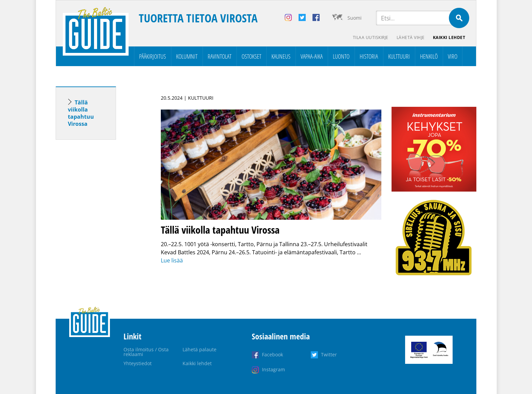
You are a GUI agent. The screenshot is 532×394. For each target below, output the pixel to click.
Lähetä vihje (411, 37)
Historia (369, 56)
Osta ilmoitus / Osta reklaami (146, 352)
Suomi (355, 18)
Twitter (329, 354)
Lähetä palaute (199, 349)
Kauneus (281, 56)
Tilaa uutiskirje (371, 37)
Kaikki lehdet (449, 37)
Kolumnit (187, 56)
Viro (453, 56)
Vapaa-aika (312, 56)
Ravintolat (220, 56)
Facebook (272, 354)
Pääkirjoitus (153, 56)
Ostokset (251, 56)
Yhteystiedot (138, 363)
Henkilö (429, 56)
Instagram (273, 369)
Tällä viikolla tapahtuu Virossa (81, 113)
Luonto (341, 56)
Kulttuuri (399, 56)
